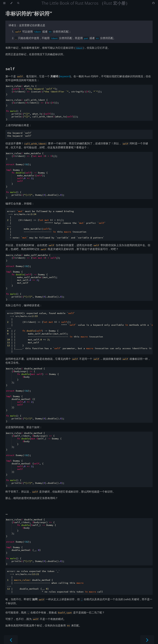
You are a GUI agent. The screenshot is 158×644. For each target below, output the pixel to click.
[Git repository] (153, 3)
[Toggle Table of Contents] (4, 3)
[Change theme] (11, 3)
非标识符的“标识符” (29, 13)
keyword (65, 76)
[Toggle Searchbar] (18, 3)
